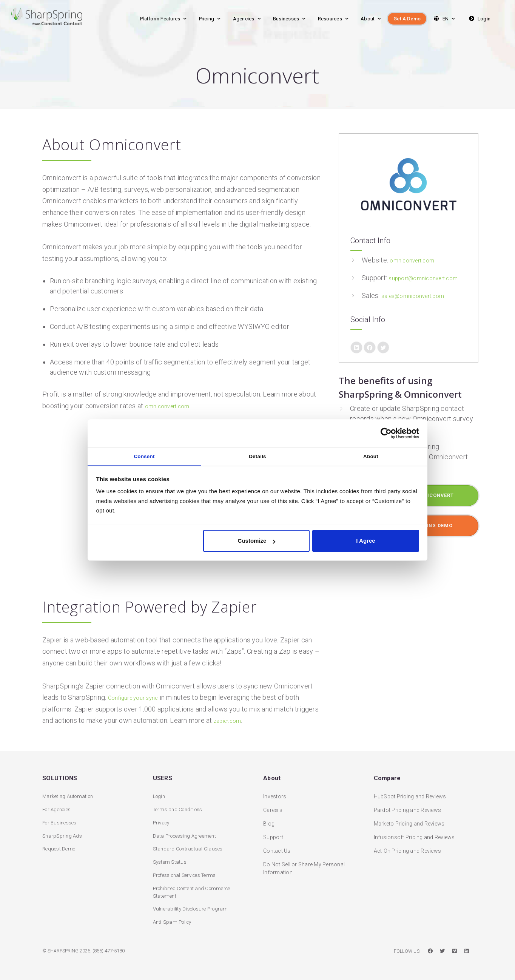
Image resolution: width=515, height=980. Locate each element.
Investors (275, 792)
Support (273, 832)
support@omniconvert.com (403, 288)
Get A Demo (407, 19)
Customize (257, 542)
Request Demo (60, 846)
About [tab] (371, 456)
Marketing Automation (70, 792)
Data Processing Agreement (187, 832)
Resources (334, 19)
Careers (273, 805)
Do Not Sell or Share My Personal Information (304, 863)
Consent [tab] (144, 456)
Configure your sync (138, 697)
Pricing (210, 19)
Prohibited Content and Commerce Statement (195, 891)
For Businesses (62, 819)
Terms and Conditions (180, 805)
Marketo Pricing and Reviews (409, 819)
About (371, 19)
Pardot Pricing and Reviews (408, 805)
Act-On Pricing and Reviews (408, 846)
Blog (269, 819)
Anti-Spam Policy (174, 922)
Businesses (290, 19)
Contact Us (277, 846)
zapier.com (230, 720)
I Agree (365, 542)
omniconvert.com (171, 406)
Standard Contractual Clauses (190, 846)
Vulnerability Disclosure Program (194, 908)
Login (479, 19)
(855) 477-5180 (111, 951)
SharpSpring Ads (63, 832)
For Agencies (59, 805)
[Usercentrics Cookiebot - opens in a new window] (386, 432)
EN (444, 19)
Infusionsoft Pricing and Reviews (414, 832)
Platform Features (164, 19)
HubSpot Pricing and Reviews (410, 792)
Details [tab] (258, 456)
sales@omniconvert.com (419, 306)
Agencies (247, 19)
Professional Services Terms (189, 873)
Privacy (162, 819)
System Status (171, 860)
